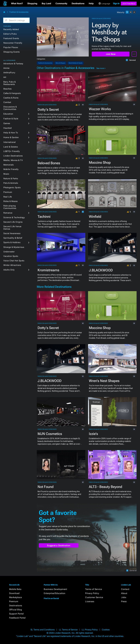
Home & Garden (11, 137)
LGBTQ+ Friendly (12, 151)
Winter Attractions (12, 265)
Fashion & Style (11, 119)
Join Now (111, 54)
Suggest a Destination (59, 545)
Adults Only (9, 270)
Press (124, 601)
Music (6, 174)
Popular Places (11, 47)
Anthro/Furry (9, 73)
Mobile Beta (15, 589)
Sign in (116, 3)
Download (14, 593)
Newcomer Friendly (13, 43)
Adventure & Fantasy (13, 64)
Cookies (106, 630)
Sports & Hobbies (12, 242)
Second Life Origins (13, 222)
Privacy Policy (92, 593)
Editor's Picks (10, 34)
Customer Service (94, 597)
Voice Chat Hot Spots (14, 261)
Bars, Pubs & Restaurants (10, 83)
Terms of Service (94, 589)
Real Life (8, 197)
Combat (7, 102)
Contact (125, 589)
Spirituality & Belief (13, 238)
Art (5, 77)
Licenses (90, 601)
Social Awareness (12, 233)
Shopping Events (12, 52)
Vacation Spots (11, 256)
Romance (8, 213)
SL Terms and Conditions (43, 630)
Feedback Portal (17, 618)
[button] (17, 4)
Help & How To (11, 133)
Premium (8, 192)
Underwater (9, 252)
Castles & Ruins (11, 98)
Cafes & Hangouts (12, 93)
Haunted (8, 128)
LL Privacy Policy (90, 630)
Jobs (124, 597)
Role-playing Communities (10, 207)
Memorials (9, 165)
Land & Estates (11, 147)
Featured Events (11, 38)
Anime (6, 68)
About (124, 593)
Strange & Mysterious (14, 247)
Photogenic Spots (12, 188)
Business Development (55, 589)
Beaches (8, 89)
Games (7, 123)
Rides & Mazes (11, 201)
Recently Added (11, 29)
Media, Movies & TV (13, 160)
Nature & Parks (11, 179)
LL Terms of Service (68, 630)
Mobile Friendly (11, 169)
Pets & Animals (11, 183)
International (10, 142)
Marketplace (16, 597)
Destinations (16, 606)
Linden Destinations (13, 156)
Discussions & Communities (10, 108)
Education (8, 114)
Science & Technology (14, 217)
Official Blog (16, 610)
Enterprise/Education (54, 593)
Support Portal (16, 614)
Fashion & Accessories (19, 12)
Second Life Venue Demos (12, 228)
